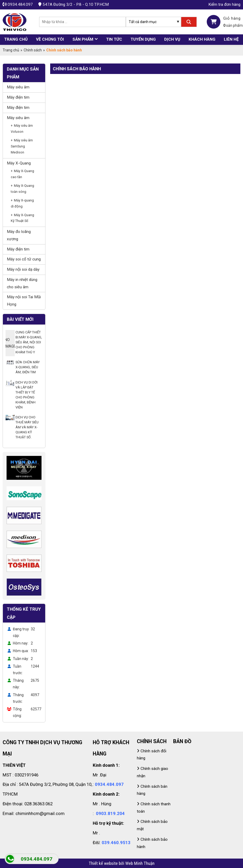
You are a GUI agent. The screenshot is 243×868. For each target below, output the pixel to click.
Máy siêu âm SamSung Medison (22, 146)
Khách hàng (202, 39)
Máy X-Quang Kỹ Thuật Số (22, 218)
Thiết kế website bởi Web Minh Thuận (122, 863)
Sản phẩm (83, 39)
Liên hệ (231, 39)
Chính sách (33, 50)
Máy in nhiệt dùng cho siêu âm (22, 283)
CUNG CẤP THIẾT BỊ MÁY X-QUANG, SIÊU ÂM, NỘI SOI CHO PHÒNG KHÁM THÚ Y (29, 342)
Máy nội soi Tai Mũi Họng (24, 301)
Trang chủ (16, 39)
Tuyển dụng (143, 39)
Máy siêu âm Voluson (22, 129)
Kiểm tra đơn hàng (224, 4)
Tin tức (114, 39)
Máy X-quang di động (22, 203)
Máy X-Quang (19, 163)
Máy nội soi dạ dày (23, 269)
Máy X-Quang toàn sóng (22, 189)
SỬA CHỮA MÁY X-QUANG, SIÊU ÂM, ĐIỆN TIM (28, 367)
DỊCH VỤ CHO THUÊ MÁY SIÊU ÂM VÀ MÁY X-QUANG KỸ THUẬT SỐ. (27, 427)
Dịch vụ (172, 39)
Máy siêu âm (18, 87)
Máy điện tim (18, 97)
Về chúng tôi (50, 39)
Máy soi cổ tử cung (24, 259)
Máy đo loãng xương (19, 235)
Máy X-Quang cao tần (22, 174)
